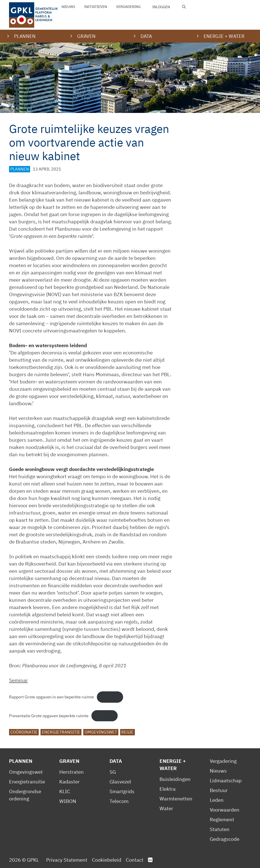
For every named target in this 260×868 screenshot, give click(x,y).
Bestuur (219, 790)
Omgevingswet (101, 732)
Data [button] (146, 36)
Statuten (220, 829)
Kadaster (69, 781)
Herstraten (72, 772)
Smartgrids (122, 791)
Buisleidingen (175, 779)
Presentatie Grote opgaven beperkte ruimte (49, 716)
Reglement (222, 819)
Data (116, 761)
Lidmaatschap (226, 780)
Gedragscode (225, 839)
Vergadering (128, 7)
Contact (135, 860)
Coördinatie (24, 732)
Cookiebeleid (107, 860)
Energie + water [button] (224, 36)
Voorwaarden (225, 810)
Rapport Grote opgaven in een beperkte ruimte (51, 697)
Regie (127, 732)
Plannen (20, 169)
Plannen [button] (25, 36)
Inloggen (161, 7)
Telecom (119, 801)
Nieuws (68, 7)
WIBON (68, 801)
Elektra (168, 789)
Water (166, 808)
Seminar (18, 680)
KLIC (65, 791)
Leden (217, 800)
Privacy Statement (67, 860)
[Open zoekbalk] (184, 7)
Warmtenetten (176, 799)
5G (113, 772)
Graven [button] (86, 36)
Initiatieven (96, 7)
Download (110, 697)
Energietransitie (61, 732)
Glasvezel (120, 781)
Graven (69, 761)
